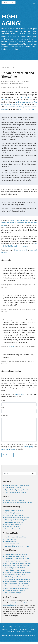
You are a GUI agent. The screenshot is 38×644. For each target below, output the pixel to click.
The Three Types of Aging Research (16, 584)
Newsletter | (24, 629)
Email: (3, 407)
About (30, 631)
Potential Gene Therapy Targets (15, 570)
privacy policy (28, 447)
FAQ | (12, 627)
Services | (31, 627)
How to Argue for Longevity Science (16, 561)
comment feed (20, 394)
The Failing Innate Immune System (16, 520)
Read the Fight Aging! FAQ (14, 488)
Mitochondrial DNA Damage (14, 524)
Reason (12, 347)
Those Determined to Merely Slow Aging (18, 581)
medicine (25, 250)
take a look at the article (26, 109)
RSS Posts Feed (10, 541)
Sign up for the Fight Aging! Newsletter (17, 490)
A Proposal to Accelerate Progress (16, 554)
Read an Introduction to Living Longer (17, 485)
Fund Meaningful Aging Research (16, 492)
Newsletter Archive (11, 539)
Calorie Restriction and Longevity (16, 556)
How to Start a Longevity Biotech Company (19, 503)
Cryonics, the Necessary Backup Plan (17, 559)
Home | (6, 627)
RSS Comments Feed (12, 544)
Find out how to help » (10, 49)
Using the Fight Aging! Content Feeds (17, 546)
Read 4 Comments (9, 87)
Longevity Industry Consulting (14, 500)
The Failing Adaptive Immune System (17, 517)
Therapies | (15, 629)
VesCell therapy (26, 97)
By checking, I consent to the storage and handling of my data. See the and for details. (19, 447)
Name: (4, 401)
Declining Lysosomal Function (15, 522)
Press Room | (12, 631)
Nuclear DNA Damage (12, 527)
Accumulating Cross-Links (13, 513)
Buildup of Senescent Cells (14, 529)
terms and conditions (8, 449)
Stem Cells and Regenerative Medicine (17, 579)
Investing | (6, 629)
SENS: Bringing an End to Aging (15, 577)
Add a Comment (23, 87)
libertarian (17, 250)
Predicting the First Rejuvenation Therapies (19, 572)
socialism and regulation (18, 220)
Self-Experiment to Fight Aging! (15, 575)
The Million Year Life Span (13, 593)
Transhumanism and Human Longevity (17, 586)
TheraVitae (5, 100)
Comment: (5, 416)
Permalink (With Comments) (12, 81)
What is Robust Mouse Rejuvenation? (17, 588)
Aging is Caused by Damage (14, 511)
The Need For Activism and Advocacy (17, 565)
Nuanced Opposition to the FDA (15, 568)
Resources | (22, 631)
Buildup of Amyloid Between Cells (16, 515)
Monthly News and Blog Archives (15, 537)
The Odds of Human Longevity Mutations (18, 563)
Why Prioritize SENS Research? (15, 590)
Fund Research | (21, 627)
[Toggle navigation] (34, 3)
